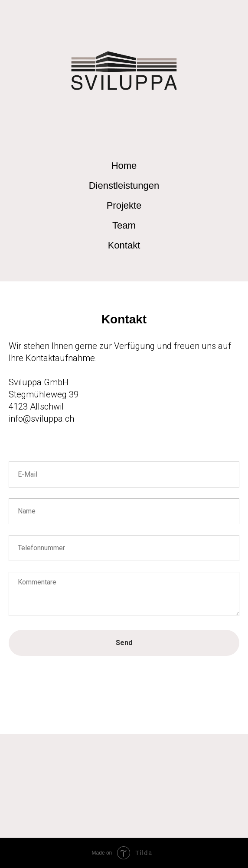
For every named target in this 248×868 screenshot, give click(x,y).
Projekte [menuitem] (124, 205)
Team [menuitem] (124, 225)
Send (124, 643)
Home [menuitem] (124, 166)
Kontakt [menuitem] (124, 245)
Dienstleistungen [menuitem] (124, 186)
